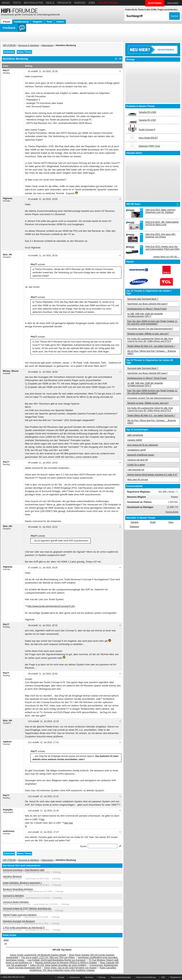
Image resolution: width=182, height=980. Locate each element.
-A (116, 59)
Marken (80, 3)
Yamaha (134, 522)
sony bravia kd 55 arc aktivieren (143, 445)
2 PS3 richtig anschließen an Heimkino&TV (24, 928)
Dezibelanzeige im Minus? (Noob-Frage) (147, 309)
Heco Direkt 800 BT (148, 138)
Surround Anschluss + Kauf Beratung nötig (24, 870)
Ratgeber (38, 22)
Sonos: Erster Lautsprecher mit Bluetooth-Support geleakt (38, 955)
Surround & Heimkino (29, 45)
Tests (17, 3)
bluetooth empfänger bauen (141, 455)
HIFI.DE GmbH (18, 977)
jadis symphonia (135, 435)
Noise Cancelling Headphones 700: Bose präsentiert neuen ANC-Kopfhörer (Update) (73, 969)
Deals (50, 3)
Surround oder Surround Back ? (143, 299)
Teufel (153, 522)
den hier (69, 823)
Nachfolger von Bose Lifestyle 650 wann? (147, 304)
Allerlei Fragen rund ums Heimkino (20, 915)
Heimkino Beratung (12, 876)
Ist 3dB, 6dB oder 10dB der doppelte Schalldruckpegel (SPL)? (145, 315)
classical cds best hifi (138, 460)
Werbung (89, 977)
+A (120, 59)
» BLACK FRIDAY (108, 3)
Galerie (60, 22)
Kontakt (61, 977)
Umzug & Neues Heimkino (16, 902)
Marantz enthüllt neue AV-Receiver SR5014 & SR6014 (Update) (66, 963)
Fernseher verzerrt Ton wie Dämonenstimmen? (150, 329)
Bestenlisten (33, 3)
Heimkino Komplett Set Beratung (19, 921)
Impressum (75, 977)
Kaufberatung (21, 22)
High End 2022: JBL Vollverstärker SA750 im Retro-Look (162, 223)
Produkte (64, 3)
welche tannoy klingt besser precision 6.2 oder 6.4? (152, 475)
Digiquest (134, 527)
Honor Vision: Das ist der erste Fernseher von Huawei (70, 968)
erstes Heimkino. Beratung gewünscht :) (22, 883)
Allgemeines (47, 45)
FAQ (163, 977)
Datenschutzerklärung (146, 977)
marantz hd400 (135, 440)
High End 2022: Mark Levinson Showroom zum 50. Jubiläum (160, 211)
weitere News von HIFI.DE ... (166, 257)
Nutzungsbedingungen (121, 977)
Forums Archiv (172, 512)
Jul (5, 943)
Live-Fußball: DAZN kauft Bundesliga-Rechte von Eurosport (56, 960)
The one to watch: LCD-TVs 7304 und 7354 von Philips (48, 957)
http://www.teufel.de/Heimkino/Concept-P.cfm (51, 606)
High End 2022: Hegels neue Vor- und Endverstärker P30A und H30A (162, 248)
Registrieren (176, 977)
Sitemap (102, 977)
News (6, 3)
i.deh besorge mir (136, 470)
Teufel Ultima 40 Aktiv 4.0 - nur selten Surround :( (151, 346)
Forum (6, 22)
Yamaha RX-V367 (147, 120)
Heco (171, 522)
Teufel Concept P (147, 130)
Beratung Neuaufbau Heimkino (18, 889)
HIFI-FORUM (9, 45)
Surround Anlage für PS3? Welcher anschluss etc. (27, 908)
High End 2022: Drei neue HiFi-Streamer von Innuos (161, 236)
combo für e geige (136, 465)
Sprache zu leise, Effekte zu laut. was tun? (148, 334)
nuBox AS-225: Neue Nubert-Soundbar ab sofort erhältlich (58, 965)
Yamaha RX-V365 (147, 112)
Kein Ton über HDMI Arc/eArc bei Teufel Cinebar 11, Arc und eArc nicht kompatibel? (153, 323)
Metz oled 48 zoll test (138, 480)
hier (43, 819)
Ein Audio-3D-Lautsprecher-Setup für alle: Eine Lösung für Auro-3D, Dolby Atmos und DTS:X (150, 340)
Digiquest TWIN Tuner (149, 146)
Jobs (92, 3)
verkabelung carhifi (136, 450)
